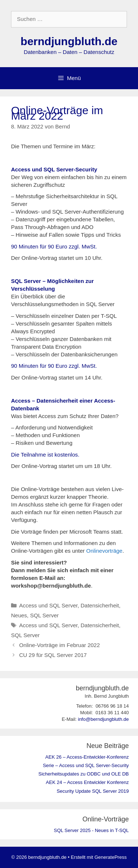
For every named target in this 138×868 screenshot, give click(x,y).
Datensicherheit (100, 605)
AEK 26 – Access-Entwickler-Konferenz (87, 757)
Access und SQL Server (48, 605)
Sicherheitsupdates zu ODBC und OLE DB (84, 774)
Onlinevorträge (104, 551)
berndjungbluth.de (69, 41)
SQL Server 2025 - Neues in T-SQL (91, 830)
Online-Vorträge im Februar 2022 (59, 645)
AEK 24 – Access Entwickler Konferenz (87, 782)
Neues (19, 615)
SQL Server (45, 615)
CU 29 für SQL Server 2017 (53, 655)
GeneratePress (111, 857)
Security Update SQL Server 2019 (93, 791)
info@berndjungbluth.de (103, 719)
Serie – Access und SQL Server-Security (86, 765)
